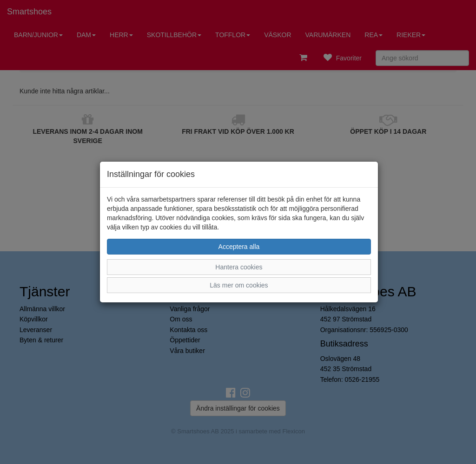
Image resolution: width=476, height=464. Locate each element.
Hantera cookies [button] (239, 267)
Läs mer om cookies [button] (239, 285)
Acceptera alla (239, 247)
